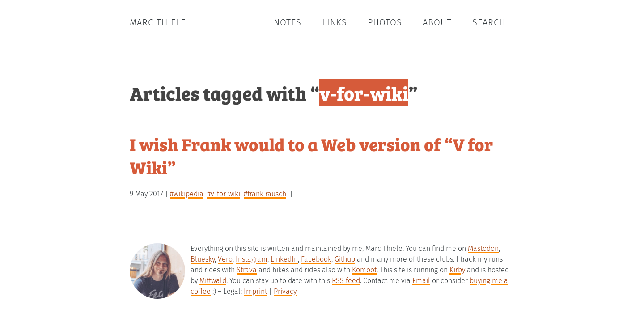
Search (489, 22)
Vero (225, 259)
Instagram (252, 259)
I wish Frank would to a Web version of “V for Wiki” (311, 155)
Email (421, 281)
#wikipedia (187, 194)
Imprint (255, 291)
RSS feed (346, 281)
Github (345, 259)
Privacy (285, 291)
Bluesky (203, 259)
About (437, 22)
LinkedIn (284, 259)
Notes (288, 22)
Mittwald (213, 281)
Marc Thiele (158, 22)
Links (335, 22)
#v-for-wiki (224, 194)
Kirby (457, 270)
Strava (247, 270)
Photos (385, 22)
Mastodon (483, 248)
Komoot (364, 270)
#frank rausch (265, 194)
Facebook (316, 259)
